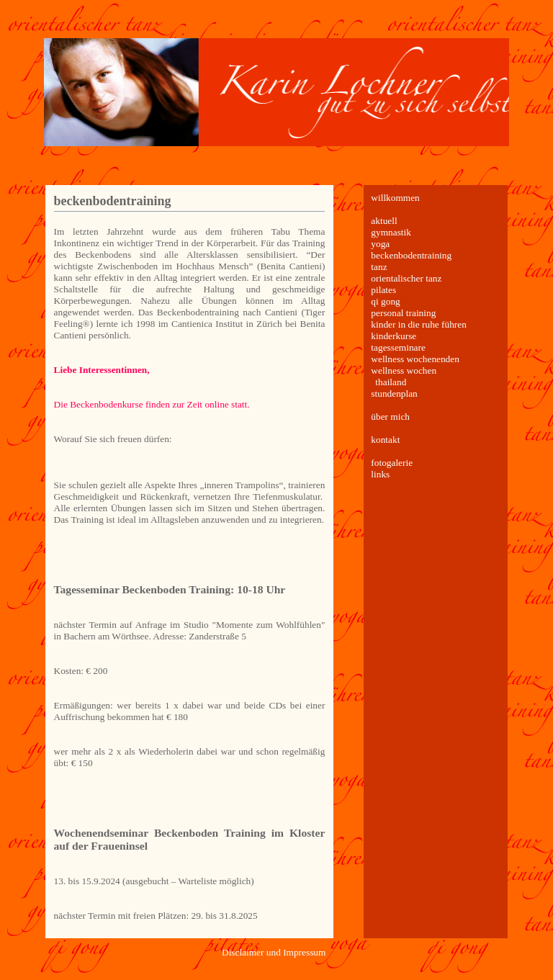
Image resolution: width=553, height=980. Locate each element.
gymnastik (391, 232)
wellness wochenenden (415, 359)
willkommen (395, 198)
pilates (383, 290)
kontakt (385, 440)
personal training (403, 313)
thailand (391, 382)
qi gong (385, 301)
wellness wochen (404, 370)
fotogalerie (392, 463)
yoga (380, 244)
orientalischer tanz (406, 278)
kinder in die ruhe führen (419, 324)
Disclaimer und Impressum (274, 952)
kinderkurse (394, 336)
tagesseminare (398, 347)
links (380, 474)
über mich (390, 417)
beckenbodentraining (113, 201)
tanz (379, 267)
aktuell (384, 221)
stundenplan (394, 394)
